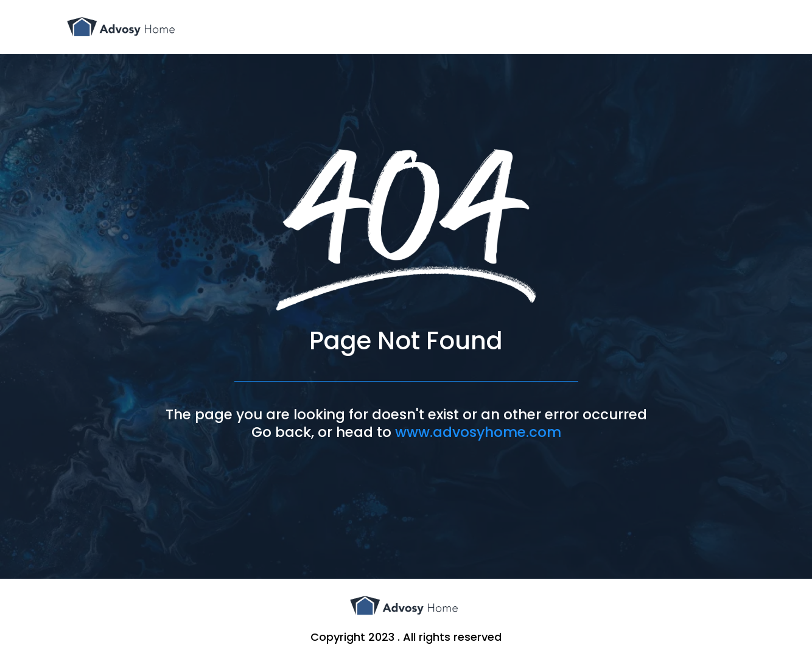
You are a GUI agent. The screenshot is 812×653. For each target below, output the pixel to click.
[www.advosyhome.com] (123, 27)
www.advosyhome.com (478, 432)
